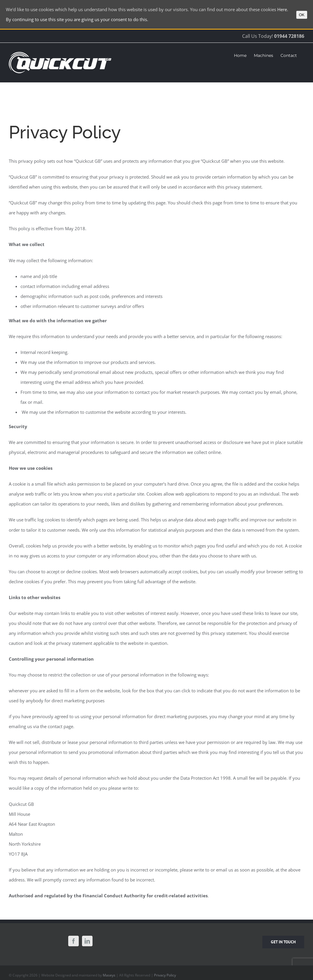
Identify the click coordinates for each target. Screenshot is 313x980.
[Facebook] (73, 941)
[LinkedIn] (87, 941)
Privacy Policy (165, 975)
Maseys (109, 975)
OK (302, 15)
